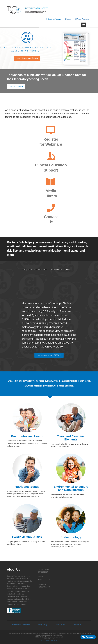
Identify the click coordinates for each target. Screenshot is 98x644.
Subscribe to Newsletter (21, 625)
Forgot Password (82, 19)
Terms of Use (61, 625)
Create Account (16, 87)
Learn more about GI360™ (49, 355)
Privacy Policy (42, 625)
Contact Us (77, 625)
